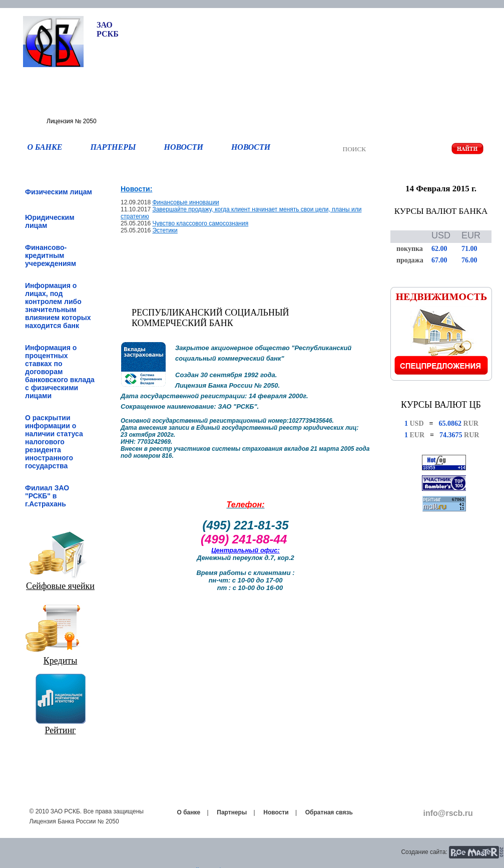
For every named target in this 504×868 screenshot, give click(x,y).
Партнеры (232, 812)
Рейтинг (61, 730)
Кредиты (61, 661)
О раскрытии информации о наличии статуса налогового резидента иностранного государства (54, 442)
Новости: (136, 189)
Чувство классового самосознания (200, 223)
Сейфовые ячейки (60, 586)
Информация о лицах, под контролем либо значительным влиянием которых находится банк (58, 306)
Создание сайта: (424, 852)
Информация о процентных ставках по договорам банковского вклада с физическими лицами (60, 372)
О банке (189, 812)
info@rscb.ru (448, 813)
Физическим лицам (59, 192)
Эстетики (165, 230)
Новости (276, 812)
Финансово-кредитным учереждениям (51, 255)
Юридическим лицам (50, 221)
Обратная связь (329, 812)
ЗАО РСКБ (108, 29)
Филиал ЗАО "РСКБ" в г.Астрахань (47, 496)
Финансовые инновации (185, 202)
